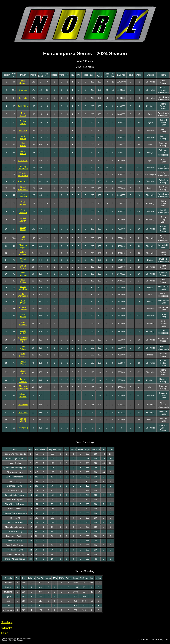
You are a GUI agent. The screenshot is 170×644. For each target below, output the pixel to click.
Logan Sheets (23, 420)
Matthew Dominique (23, 387)
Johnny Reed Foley (23, 167)
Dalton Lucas (23, 315)
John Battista (23, 281)
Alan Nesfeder (23, 274)
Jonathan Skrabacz (23, 309)
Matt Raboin (23, 144)
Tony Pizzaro (23, 114)
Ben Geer (23, 130)
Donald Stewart (23, 267)
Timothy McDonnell (23, 174)
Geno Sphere (23, 348)
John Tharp (23, 160)
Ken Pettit (23, 98)
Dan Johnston (23, 323)
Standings (7, 622)
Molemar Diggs (23, 246)
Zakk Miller (23, 106)
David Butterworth (23, 188)
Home (5, 633)
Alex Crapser (23, 82)
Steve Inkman (23, 152)
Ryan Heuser (23, 238)
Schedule (7, 628)
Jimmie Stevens (23, 380)
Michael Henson (23, 395)
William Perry (23, 260)
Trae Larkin (23, 181)
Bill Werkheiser (23, 295)
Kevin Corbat (23, 332)
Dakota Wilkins (23, 363)
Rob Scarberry (23, 355)
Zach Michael (23, 203)
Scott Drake (23, 302)
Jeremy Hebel (23, 229)
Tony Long (23, 428)
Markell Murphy (23, 219)
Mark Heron (23, 137)
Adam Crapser (23, 253)
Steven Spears (23, 372)
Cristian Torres (23, 122)
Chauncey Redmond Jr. (23, 340)
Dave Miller (23, 405)
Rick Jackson (23, 195)
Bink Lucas (23, 413)
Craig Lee (23, 90)
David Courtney (23, 288)
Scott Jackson (23, 211)
